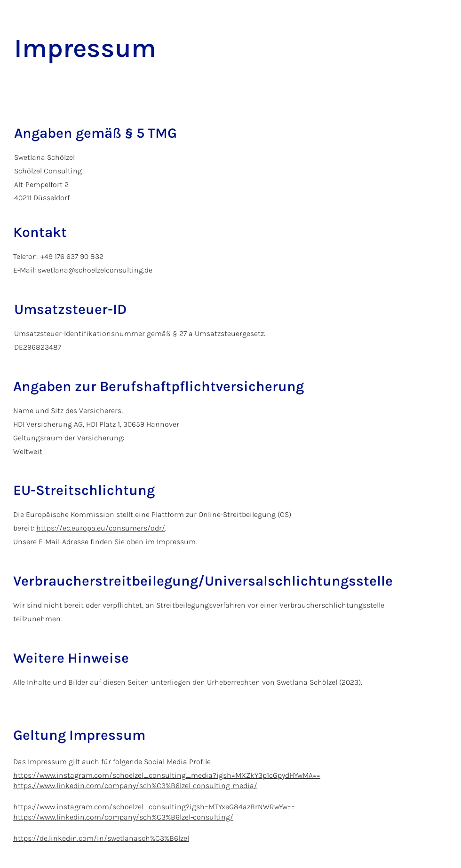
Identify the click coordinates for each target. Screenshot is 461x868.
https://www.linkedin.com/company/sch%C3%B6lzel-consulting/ (123, 817)
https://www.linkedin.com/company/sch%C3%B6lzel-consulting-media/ (135, 786)
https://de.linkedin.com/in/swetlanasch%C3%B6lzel (101, 838)
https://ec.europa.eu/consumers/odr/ (101, 528)
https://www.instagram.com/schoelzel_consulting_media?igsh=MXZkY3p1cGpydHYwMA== (167, 775)
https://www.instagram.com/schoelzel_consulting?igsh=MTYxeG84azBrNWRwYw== (154, 807)
